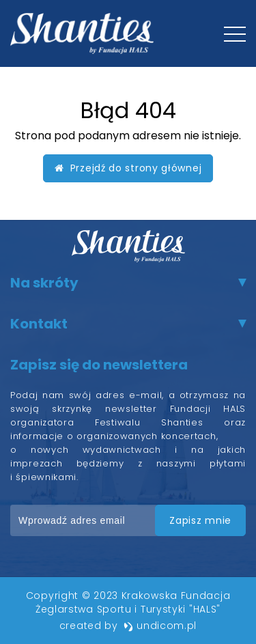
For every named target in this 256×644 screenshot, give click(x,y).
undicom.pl (160, 626)
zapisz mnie (200, 520)
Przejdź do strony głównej (128, 168)
